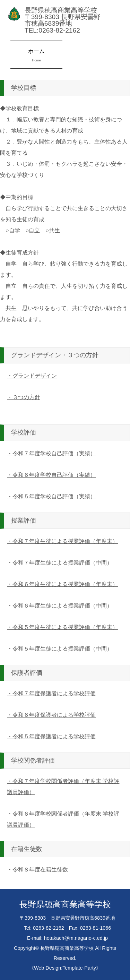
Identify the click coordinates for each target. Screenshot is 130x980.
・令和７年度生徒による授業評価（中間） (60, 563)
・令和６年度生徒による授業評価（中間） (60, 606)
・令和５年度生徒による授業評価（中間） (60, 649)
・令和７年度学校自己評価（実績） (51, 453)
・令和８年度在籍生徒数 (37, 870)
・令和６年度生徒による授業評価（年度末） (62, 584)
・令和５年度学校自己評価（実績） (51, 496)
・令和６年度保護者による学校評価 (51, 715)
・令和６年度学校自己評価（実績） (51, 475)
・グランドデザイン (32, 376)
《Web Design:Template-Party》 (65, 968)
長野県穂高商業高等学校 (67, 948)
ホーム (36, 56)
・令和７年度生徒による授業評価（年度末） (62, 541)
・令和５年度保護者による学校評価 (51, 736)
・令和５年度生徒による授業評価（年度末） (62, 627)
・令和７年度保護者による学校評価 (51, 693)
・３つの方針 (24, 397)
